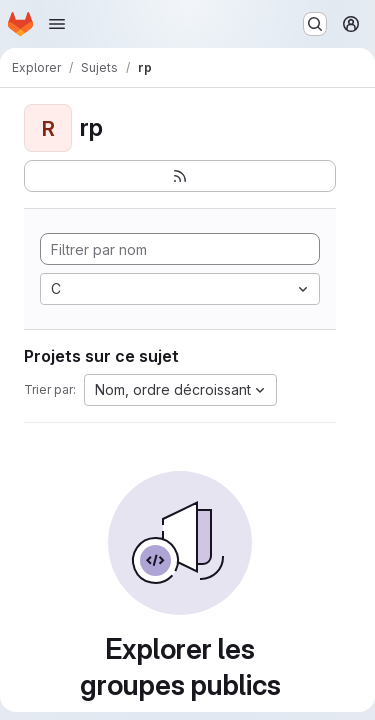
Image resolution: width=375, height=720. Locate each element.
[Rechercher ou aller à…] (315, 24)
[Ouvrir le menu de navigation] (57, 24)
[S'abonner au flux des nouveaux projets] (180, 176)
